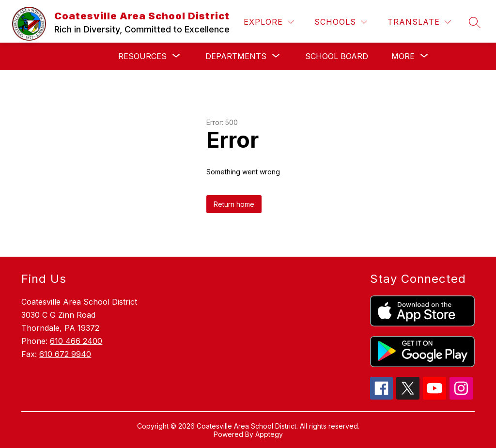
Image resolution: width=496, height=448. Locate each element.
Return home (234, 204)
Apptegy (269, 434)
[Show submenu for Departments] (236, 56)
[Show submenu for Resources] (142, 56)
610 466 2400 (76, 341)
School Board (337, 56)
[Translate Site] (419, 22)
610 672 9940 (65, 354)
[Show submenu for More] (403, 56)
